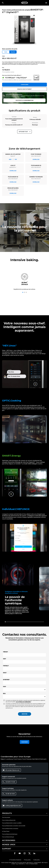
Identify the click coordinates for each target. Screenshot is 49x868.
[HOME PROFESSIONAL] (25, 3)
